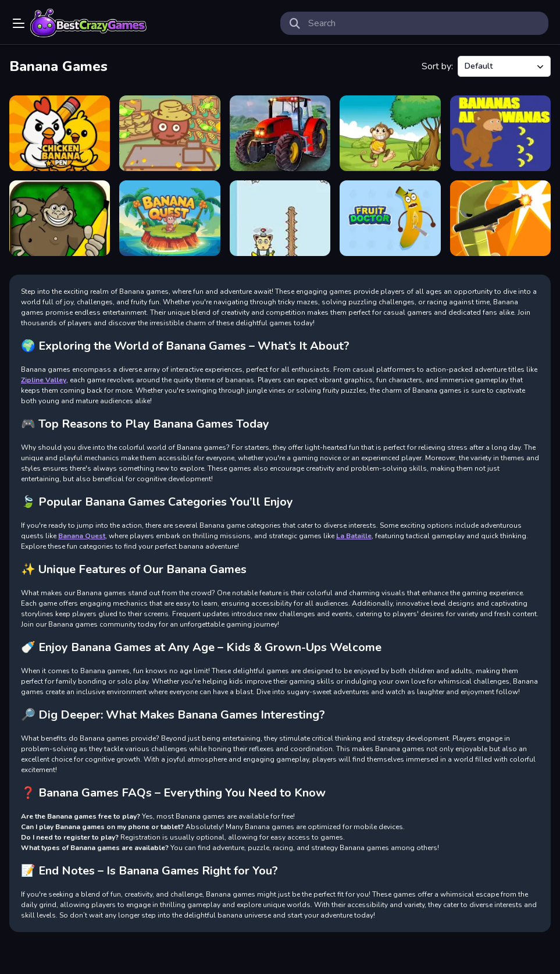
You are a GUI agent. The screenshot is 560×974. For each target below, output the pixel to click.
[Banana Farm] (170, 133)
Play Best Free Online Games (88, 23)
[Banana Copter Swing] (280, 218)
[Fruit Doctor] (390, 218)
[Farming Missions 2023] (280, 133)
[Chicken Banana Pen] (60, 133)
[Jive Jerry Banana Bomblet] (390, 133)
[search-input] (424, 23)
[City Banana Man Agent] (500, 218)
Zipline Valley (44, 380)
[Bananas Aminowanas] (500, 133)
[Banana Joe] (60, 218)
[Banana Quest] (170, 218)
